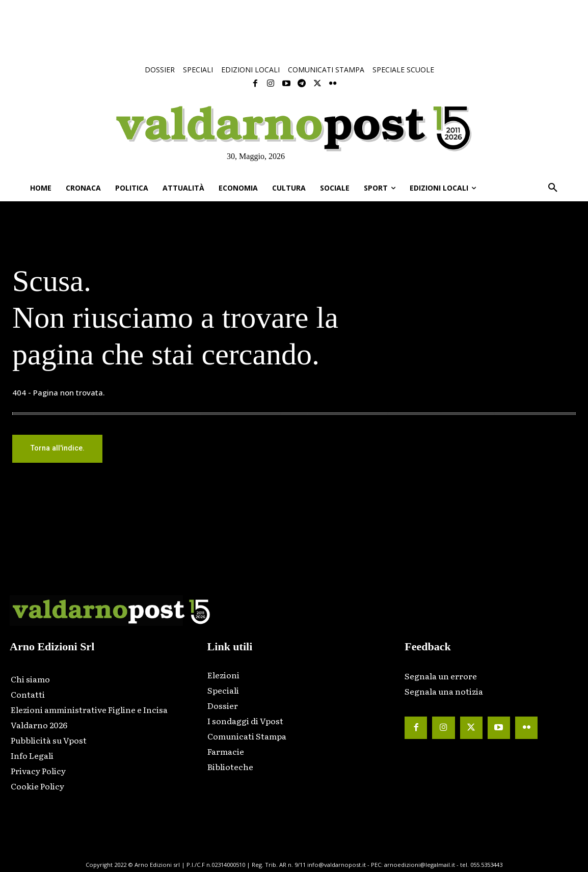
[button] (553, 188)
